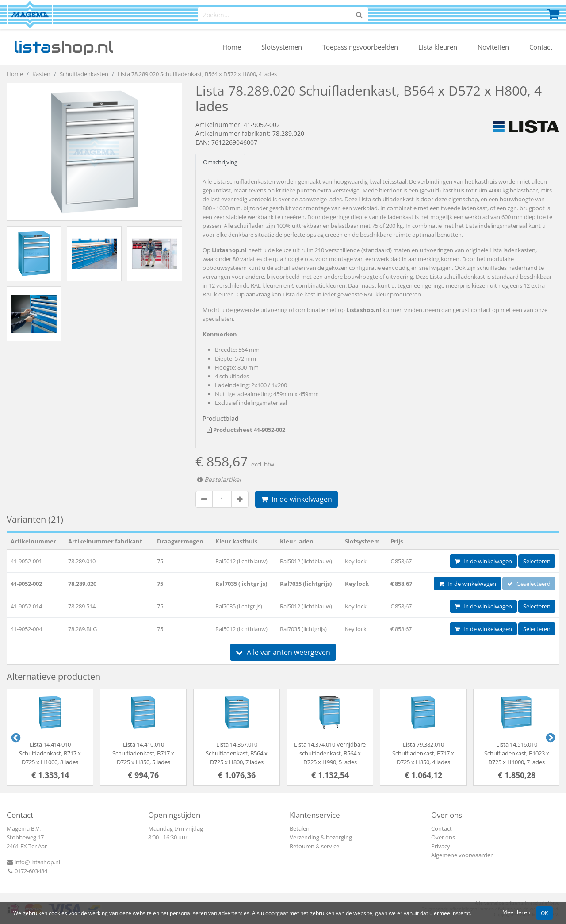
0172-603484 (27, 871)
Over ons (443, 837)
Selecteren (537, 561)
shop (63, 47)
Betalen (300, 828)
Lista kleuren (438, 47)
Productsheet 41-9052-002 (246, 430)
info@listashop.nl (33, 862)
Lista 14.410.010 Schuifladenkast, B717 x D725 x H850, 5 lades (143, 753)
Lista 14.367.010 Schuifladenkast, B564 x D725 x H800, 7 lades (237, 753)
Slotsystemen (282, 47)
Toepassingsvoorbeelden (360, 47)
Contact (541, 47)
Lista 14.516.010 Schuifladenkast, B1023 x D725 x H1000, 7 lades (517, 753)
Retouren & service (314, 846)
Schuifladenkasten (84, 74)
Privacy (441, 846)
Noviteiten (493, 47)
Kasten (41, 74)
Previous (15, 737)
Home (232, 47)
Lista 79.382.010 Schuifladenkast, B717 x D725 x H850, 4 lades (423, 753)
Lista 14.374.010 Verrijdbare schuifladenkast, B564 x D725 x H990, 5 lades (330, 753)
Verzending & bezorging (321, 837)
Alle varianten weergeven (283, 652)
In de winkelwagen (296, 499)
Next (550, 737)
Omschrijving (220, 162)
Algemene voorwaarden (463, 855)
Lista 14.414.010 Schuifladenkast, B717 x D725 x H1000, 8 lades (50, 753)
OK (544, 913)
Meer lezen (516, 912)
